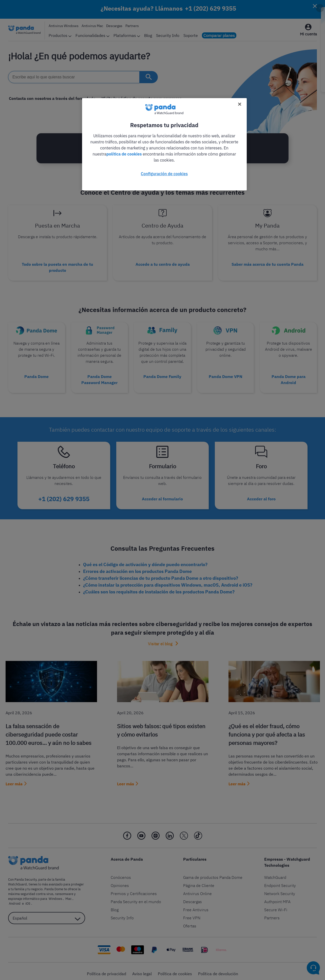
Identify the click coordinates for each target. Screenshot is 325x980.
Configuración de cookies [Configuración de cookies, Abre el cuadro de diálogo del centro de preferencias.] (164, 174)
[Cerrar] (240, 104)
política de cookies (124, 154)
